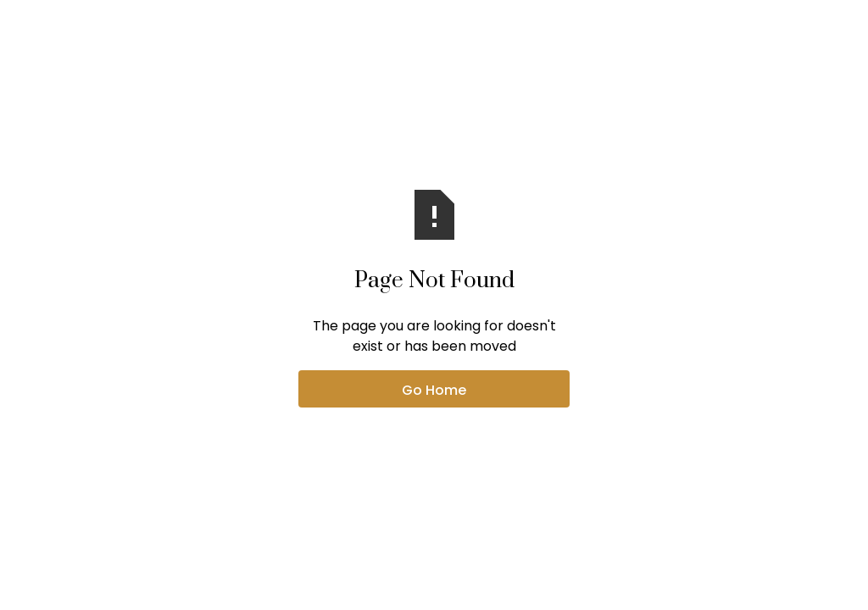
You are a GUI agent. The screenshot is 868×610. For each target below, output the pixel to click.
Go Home (434, 390)
